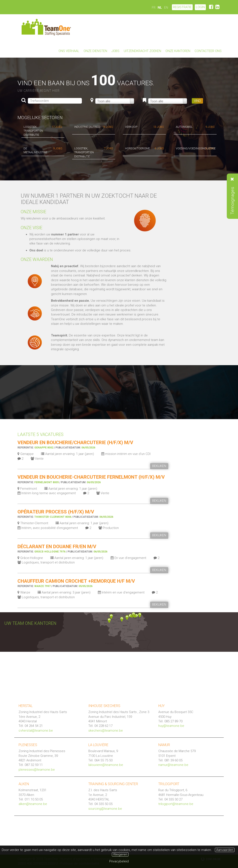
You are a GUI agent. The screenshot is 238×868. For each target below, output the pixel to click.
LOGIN (200, 7)
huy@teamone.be (171, 726)
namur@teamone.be (173, 765)
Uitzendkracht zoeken (142, 51)
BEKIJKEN (159, 466)
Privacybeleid (119, 861)
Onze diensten (95, 51)
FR (154, 8)
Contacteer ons (208, 51)
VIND (197, 101)
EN (166, 8)
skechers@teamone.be (106, 731)
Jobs (115, 51)
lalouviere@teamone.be (106, 765)
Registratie (182, 7)
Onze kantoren (178, 51)
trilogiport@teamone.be (176, 804)
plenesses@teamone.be (37, 770)
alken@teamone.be (33, 804)
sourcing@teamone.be (105, 809)
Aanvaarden (225, 850)
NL (160, 8)
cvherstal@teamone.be (36, 731)
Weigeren (120, 854)
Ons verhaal (69, 51)
